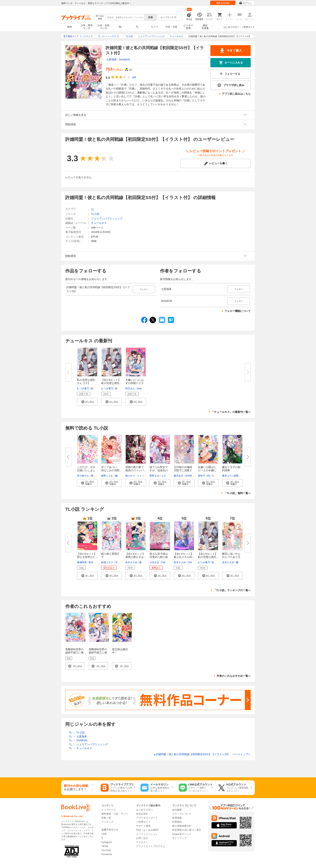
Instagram (107, 842)
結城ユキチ (107, 562)
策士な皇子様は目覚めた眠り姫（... (159, 557)
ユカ (163, 476)
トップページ (109, 810)
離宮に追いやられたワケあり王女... (231, 557)
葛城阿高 (82, 562)
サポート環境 (143, 826)
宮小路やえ (83, 476)
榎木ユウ (227, 476)
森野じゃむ (107, 476)
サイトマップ (179, 838)
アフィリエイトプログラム (151, 846)
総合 (70, 27)
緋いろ (211, 476)
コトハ (140, 476)
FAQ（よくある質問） (148, 830)
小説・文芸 (171, 27)
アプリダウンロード (147, 818)
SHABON (124, 60)
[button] (87, 402)
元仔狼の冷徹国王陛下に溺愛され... (183, 470)
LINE (104, 834)
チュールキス (99, 223)
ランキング (107, 822)
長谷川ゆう (95, 562)
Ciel (163, 562)
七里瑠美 (111, 60)
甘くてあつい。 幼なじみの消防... (112, 469)
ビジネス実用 (188, 27)
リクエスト (142, 842)
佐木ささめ (131, 562)
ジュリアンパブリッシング (107, 219)
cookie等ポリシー (182, 834)
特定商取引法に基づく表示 (187, 830)
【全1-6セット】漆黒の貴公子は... (136, 555)
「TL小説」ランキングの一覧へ (232, 590)
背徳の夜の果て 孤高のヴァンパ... (136, 469)
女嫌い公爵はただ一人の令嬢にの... (207, 470)
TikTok (105, 846)
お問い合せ (142, 838)
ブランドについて (182, 814)
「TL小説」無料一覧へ (237, 493)
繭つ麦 (119, 476)
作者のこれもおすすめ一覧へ (234, 676)
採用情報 (177, 818)
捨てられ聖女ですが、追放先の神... (159, 470)
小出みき (154, 562)
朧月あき (179, 476)
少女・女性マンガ (104, 27)
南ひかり (130, 476)
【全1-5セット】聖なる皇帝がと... (87, 555)
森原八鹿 (144, 562)
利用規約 (177, 822)
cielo (139, 388)
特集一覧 (106, 818)
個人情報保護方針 (182, 826)
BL (121, 27)
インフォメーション (147, 834)
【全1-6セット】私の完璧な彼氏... (111, 382)
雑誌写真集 (205, 27)
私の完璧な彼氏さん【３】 (86, 382)
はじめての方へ (231, 27)
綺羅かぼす (240, 476)
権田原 (95, 476)
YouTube (106, 850)
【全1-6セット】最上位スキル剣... (184, 555)
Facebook (107, 854)
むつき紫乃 (83, 388)
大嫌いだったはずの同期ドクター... (135, 383)
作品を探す (142, 814)
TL (137, 27)
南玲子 (202, 476)
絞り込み (100, 17)
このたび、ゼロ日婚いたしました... (86, 470)
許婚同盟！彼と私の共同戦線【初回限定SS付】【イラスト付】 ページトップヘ (202, 754)
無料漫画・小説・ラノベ (115, 814)
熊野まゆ (154, 476)
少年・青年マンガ (87, 27)
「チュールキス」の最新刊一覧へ (231, 412)
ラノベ (154, 27)
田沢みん (130, 388)
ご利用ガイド (248, 27)
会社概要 (177, 810)
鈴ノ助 (95, 388)
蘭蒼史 (240, 562)
